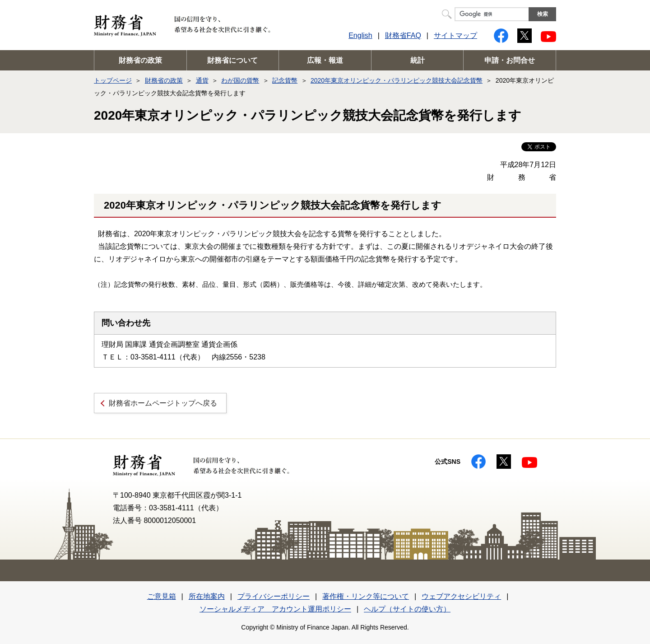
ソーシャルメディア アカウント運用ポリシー (275, 609)
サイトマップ (455, 35)
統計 (418, 60)
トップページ (113, 80)
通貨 (202, 80)
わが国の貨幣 (240, 80)
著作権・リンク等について (366, 596)
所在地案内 (207, 596)
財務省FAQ (403, 35)
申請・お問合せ (510, 60)
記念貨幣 (285, 80)
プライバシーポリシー (274, 596)
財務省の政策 (140, 60)
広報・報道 (325, 60)
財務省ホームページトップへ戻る (163, 403)
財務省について (232, 60)
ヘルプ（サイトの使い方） (407, 609)
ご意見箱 (162, 596)
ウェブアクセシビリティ (461, 596)
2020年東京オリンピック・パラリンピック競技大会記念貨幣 (397, 80)
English (360, 35)
